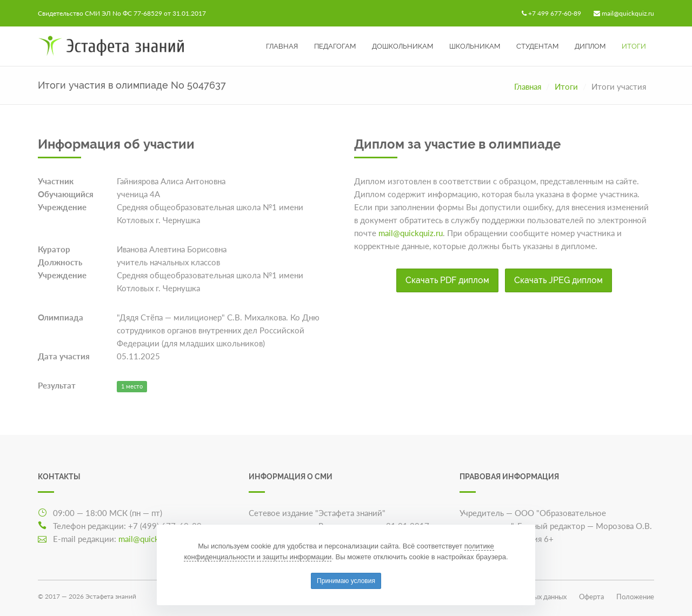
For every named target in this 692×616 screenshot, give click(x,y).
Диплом (590, 46)
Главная (282, 46)
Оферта (591, 597)
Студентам (537, 46)
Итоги (634, 46)
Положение (635, 597)
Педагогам (335, 46)
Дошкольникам (402, 46)
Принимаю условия (346, 581)
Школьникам (475, 46)
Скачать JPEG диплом (558, 280)
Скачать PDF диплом (447, 280)
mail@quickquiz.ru (628, 13)
